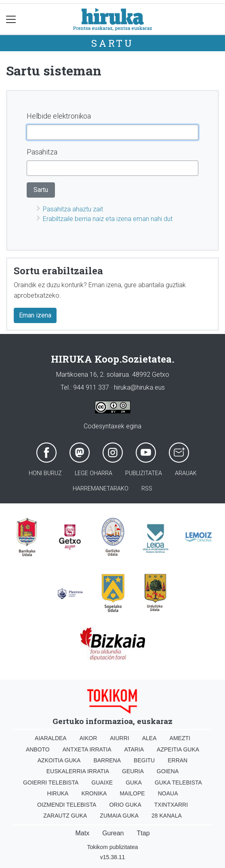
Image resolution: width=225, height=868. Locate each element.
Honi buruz (45, 473)
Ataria (134, 749)
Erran (178, 760)
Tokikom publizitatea (112, 847)
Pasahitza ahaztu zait (73, 209)
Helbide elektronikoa (59, 116)
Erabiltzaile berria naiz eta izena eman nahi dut (108, 219)
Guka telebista (178, 782)
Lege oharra (94, 473)
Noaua (168, 793)
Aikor (88, 738)
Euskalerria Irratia (78, 771)
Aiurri (119, 738)
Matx (82, 833)
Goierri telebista (51, 782)
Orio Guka (125, 805)
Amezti (180, 738)
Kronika (94, 793)
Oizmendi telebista (67, 805)
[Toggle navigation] (11, 19)
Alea (149, 738)
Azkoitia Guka (59, 760)
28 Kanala (167, 816)
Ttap (143, 833)
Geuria (133, 771)
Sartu (112, 43)
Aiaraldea (51, 738)
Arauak (186, 473)
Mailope (132, 793)
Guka (134, 782)
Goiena (168, 771)
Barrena (107, 760)
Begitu (144, 760)
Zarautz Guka (65, 816)
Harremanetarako (101, 489)
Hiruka (58, 793)
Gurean (113, 833)
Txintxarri (171, 805)
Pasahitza (42, 152)
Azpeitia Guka (178, 749)
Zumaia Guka (119, 816)
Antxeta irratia (87, 749)
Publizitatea (144, 473)
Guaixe (102, 782)
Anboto (38, 749)
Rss (147, 489)
